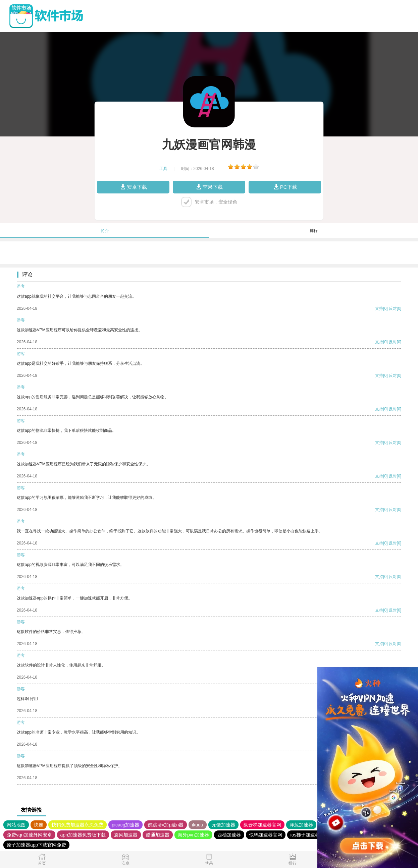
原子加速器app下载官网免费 (36, 845)
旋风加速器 (126, 835)
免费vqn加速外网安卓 (29, 835)
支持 (379, 308)
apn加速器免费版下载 (83, 835)
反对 (393, 308)
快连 (39, 825)
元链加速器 (223, 825)
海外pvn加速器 (193, 835)
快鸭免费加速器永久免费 (77, 825)
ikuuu (197, 825)
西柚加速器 (229, 835)
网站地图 (16, 825)
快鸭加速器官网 (266, 835)
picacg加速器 (125, 825)
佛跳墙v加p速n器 (166, 825)
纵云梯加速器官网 (262, 825)
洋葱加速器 (301, 825)
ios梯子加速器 (305, 835)
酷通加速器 (158, 835)
